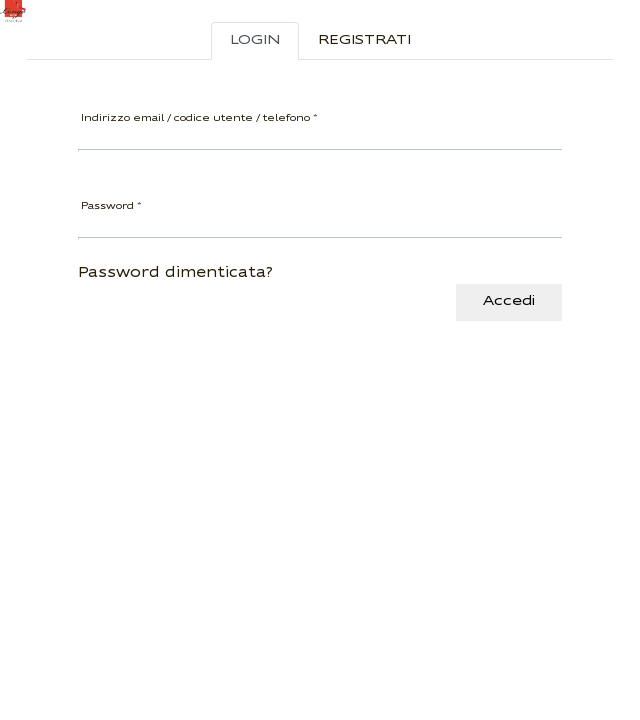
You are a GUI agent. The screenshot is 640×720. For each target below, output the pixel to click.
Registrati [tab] (364, 40)
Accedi (509, 301)
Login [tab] (255, 40)
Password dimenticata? (175, 273)
